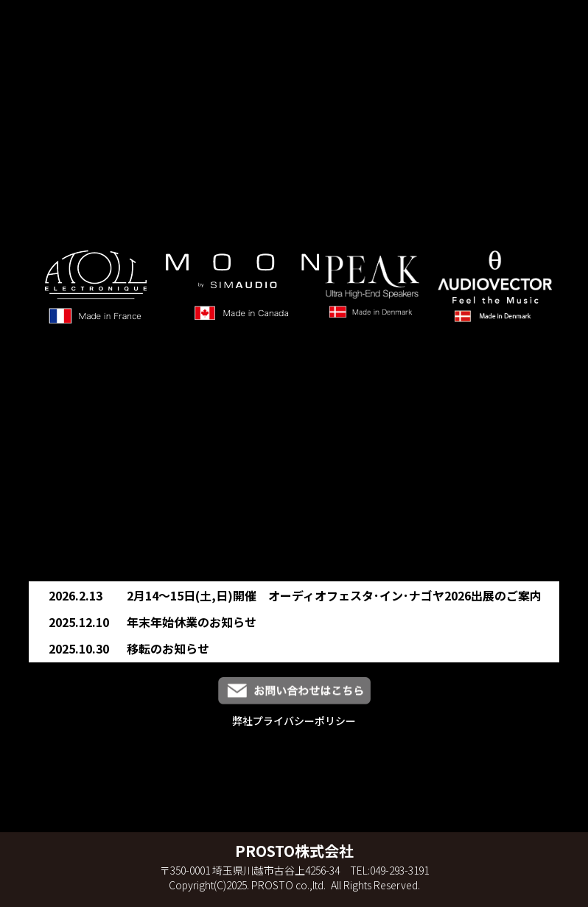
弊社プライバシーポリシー (294, 721)
